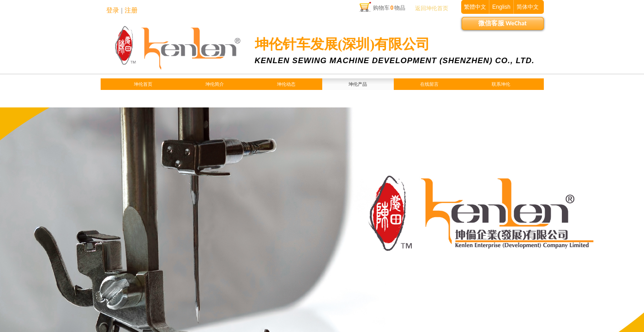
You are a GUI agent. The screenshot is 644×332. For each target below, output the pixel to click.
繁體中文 (475, 7)
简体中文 (528, 7)
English (501, 7)
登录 (113, 10)
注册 (131, 10)
